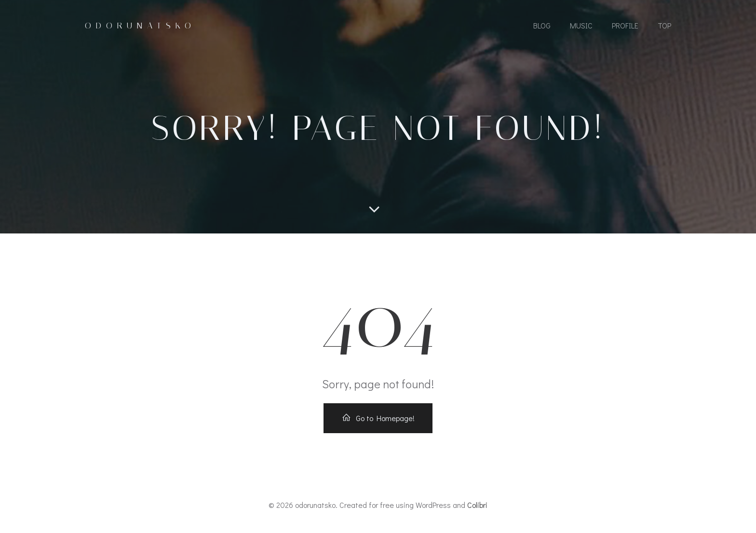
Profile (625, 25)
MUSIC (581, 25)
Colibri (477, 505)
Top (664, 25)
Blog (542, 25)
